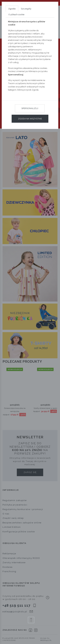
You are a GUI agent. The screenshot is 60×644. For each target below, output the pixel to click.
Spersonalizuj (30, 108)
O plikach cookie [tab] (16, 14)
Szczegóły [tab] (26, 9)
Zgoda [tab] (12, 9)
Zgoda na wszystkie (30, 119)
